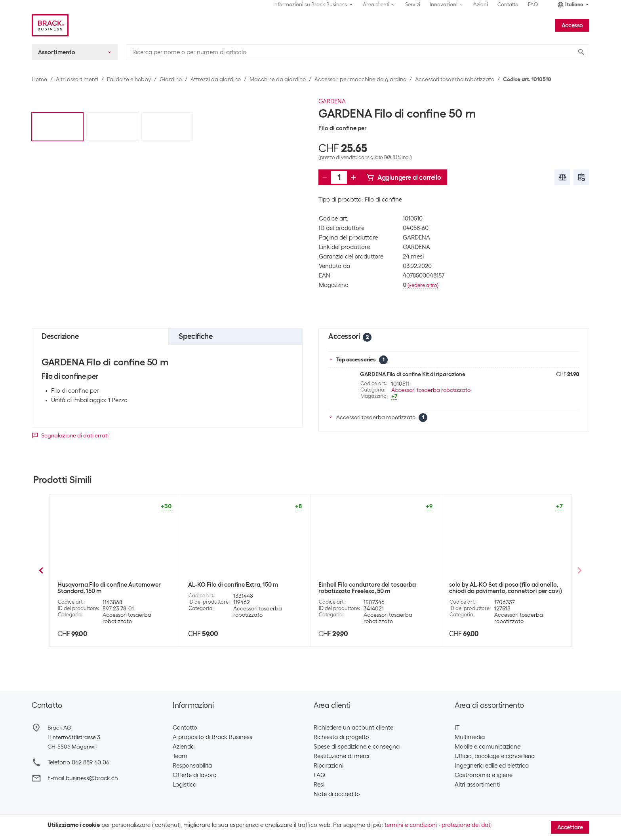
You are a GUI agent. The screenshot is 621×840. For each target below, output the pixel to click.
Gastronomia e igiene (484, 775)
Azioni (481, 5)
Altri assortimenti (77, 79)
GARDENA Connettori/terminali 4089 (369, 585)
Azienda (184, 747)
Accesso (572, 25)
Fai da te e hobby (129, 79)
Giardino (171, 79)
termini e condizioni (411, 825)
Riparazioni (329, 766)
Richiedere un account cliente (353, 728)
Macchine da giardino (278, 79)
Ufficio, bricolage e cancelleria (495, 756)
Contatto (508, 5)
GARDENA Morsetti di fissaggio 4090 (107, 585)
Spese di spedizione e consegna (357, 747)
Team (180, 756)
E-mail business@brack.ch (83, 778)
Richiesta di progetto (341, 737)
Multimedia (470, 737)
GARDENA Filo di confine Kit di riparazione (413, 374)
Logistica (185, 785)
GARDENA (332, 101)
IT (457, 728)
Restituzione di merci (341, 756)
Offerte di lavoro (195, 775)
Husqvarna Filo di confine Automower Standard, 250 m (501, 588)
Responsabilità (192, 766)
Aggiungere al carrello (404, 177)
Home (39, 79)
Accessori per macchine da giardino (360, 79)
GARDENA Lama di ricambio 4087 (233, 585)
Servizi (413, 5)
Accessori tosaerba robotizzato (455, 79)
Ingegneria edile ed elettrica (492, 766)
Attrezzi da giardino (216, 79)
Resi (319, 785)
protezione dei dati (467, 825)
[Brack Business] (50, 25)
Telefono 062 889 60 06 (78, 762)
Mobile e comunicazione (488, 747)
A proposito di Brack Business (212, 737)
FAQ (533, 5)
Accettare (570, 827)
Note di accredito (337, 794)
